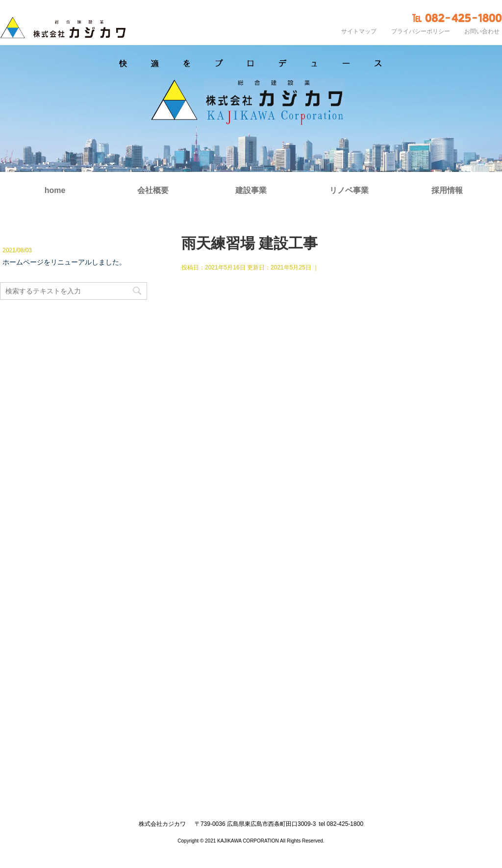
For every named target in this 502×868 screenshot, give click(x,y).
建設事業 (251, 191)
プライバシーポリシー (421, 31)
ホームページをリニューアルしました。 (64, 262)
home (55, 191)
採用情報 (447, 191)
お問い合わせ (482, 31)
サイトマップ (359, 31)
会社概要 (153, 191)
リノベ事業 (349, 191)
